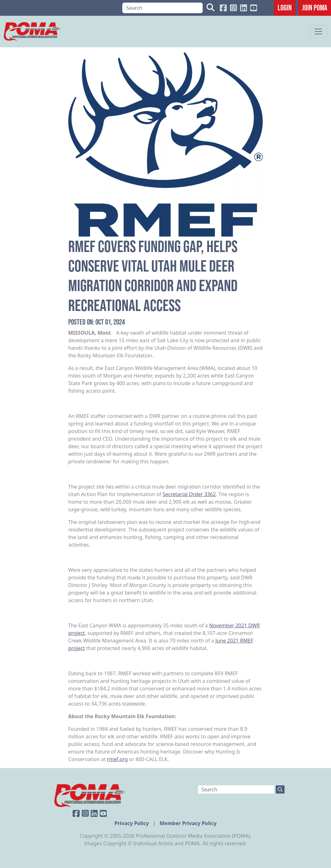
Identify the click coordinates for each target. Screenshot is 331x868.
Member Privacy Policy (188, 823)
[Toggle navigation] (318, 32)
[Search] (162, 8)
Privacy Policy (132, 823)
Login (285, 8)
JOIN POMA (315, 8)
